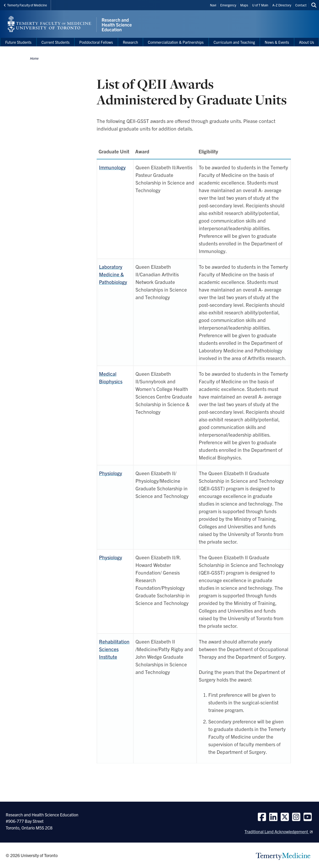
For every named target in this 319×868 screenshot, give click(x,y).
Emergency (228, 5)
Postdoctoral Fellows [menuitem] (96, 42)
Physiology (111, 557)
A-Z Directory (282, 5)
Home (34, 58)
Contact (301, 5)
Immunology (112, 167)
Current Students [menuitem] (55, 42)
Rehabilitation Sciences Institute (114, 649)
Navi (213, 5)
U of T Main (260, 5)
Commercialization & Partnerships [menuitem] (176, 42)
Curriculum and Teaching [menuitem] (234, 42)
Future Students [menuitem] (18, 42)
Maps (244, 5)
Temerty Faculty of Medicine (25, 5)
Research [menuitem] (130, 42)
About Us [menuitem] (307, 42)
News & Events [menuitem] (277, 42)
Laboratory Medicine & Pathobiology (113, 274)
